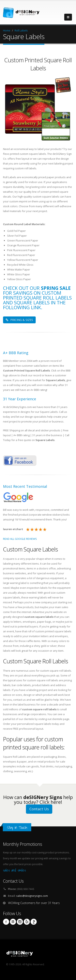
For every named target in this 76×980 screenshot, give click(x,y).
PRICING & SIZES (19, 320)
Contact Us (39, 809)
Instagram (20, 922)
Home (7, 30)
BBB (34, 922)
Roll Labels (21, 30)
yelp (27, 922)
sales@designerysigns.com (32, 896)
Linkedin (13, 922)
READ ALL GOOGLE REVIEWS (20, 539)
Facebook (6, 922)
